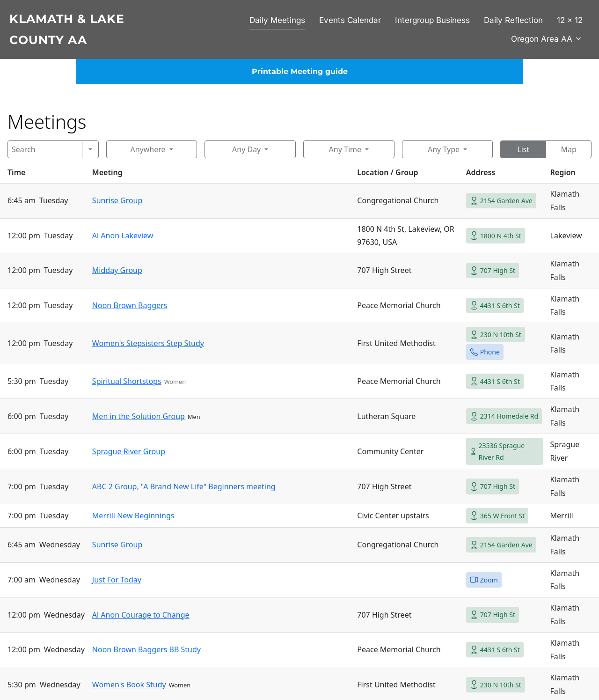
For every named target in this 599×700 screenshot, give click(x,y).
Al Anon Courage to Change (141, 615)
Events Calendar (350, 20)
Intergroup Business (432, 20)
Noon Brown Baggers (130, 305)
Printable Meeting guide (300, 71)
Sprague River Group (129, 451)
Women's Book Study (129, 685)
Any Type (444, 149)
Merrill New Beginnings (133, 516)
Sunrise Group (117, 200)
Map (568, 149)
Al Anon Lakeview (123, 236)
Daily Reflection (513, 20)
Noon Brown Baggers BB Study (146, 649)
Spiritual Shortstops (127, 381)
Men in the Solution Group (139, 416)
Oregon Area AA (547, 39)
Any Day (246, 149)
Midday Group (117, 270)
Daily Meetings (277, 20)
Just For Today (117, 580)
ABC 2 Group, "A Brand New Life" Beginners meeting (184, 486)
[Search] (45, 149)
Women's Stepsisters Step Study (148, 343)
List (523, 149)
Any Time (345, 149)
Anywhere (148, 149)
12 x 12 (570, 20)
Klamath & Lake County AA (67, 29)
